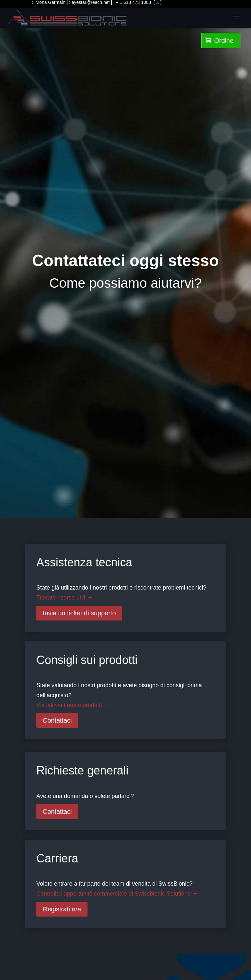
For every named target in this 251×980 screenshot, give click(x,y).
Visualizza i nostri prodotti (69, 705)
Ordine (219, 41)
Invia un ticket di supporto (79, 613)
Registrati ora (62, 909)
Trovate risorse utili (61, 598)
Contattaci (57, 720)
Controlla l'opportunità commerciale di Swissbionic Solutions (113, 894)
